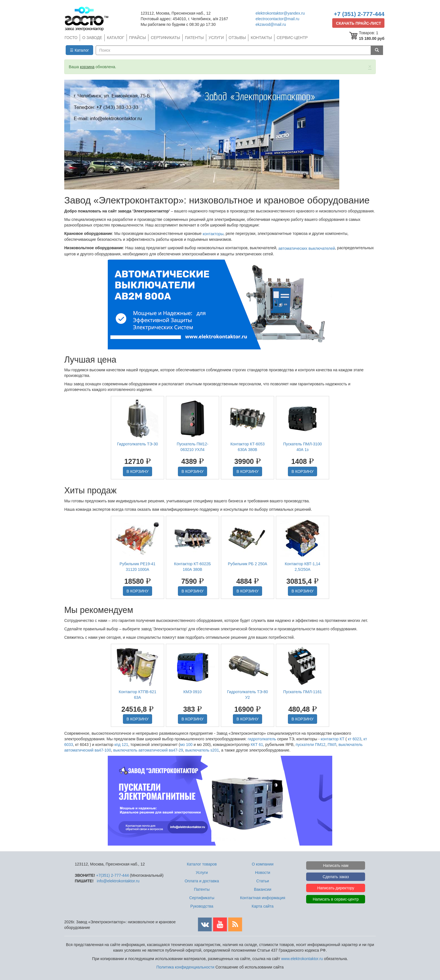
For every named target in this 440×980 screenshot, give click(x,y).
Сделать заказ (336, 877)
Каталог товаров (202, 864)
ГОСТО (71, 38)
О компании (263, 864)
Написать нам (336, 865)
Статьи (263, 881)
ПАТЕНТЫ (194, 38)
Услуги (202, 873)
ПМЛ (332, 745)
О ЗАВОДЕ (92, 38)
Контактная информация (263, 898)
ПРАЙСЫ (137, 38)
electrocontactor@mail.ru (278, 19)
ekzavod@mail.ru (271, 24)
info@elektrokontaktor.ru (118, 881)
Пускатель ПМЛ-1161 (302, 692)
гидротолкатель (262, 739)
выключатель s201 (202, 750)
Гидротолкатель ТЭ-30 (137, 444)
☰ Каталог (79, 50)
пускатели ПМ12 (311, 745)
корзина (87, 67)
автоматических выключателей (307, 248)
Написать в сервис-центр (336, 899)
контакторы (213, 234)
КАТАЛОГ (116, 38)
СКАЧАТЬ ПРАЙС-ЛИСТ (358, 23)
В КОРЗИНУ (138, 471)
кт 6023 (355, 739)
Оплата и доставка (202, 881)
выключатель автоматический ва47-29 (148, 750)
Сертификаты (202, 898)
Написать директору (336, 888)
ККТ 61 (257, 745)
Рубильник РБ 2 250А (247, 564)
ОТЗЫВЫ (237, 38)
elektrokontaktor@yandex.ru (280, 13)
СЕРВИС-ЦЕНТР (292, 38)
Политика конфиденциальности (185, 967)
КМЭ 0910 (193, 692)
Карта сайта (263, 906)
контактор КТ (333, 739)
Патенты (202, 889)
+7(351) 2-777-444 (113, 875)
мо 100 (186, 745)
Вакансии (263, 889)
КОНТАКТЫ (261, 38)
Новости (263, 873)
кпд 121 (121, 745)
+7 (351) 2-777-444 (359, 14)
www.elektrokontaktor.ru (302, 959)
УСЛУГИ (216, 38)
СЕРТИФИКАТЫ (165, 38)
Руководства (202, 906)
